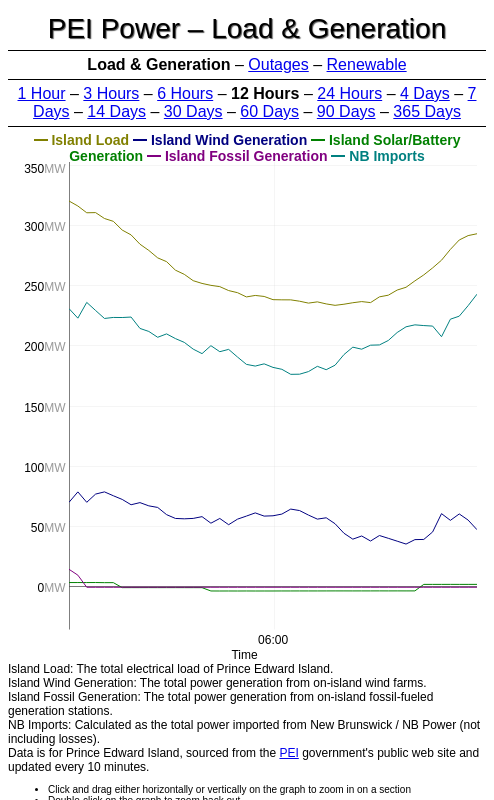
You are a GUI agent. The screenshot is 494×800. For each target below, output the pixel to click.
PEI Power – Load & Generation (247, 28)
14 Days (116, 111)
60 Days (269, 111)
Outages (278, 64)
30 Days (193, 111)
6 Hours (185, 93)
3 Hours (111, 93)
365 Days (427, 111)
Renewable (367, 64)
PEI (288, 753)
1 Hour (42, 93)
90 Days (346, 111)
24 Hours (349, 93)
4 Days (425, 93)
